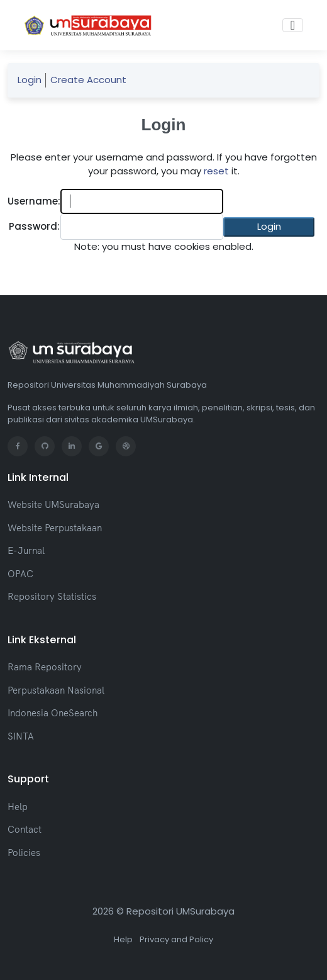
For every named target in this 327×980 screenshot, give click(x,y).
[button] (269, 227)
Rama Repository (45, 667)
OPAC (20, 574)
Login (30, 80)
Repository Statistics (52, 596)
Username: (34, 201)
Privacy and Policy (176, 939)
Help (18, 807)
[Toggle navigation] (293, 25)
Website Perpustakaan (55, 528)
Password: (34, 226)
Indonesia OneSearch (53, 713)
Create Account (88, 80)
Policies (24, 853)
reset (216, 171)
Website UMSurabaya (53, 504)
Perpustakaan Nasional (56, 690)
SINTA (21, 736)
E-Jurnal (26, 550)
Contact (25, 829)
